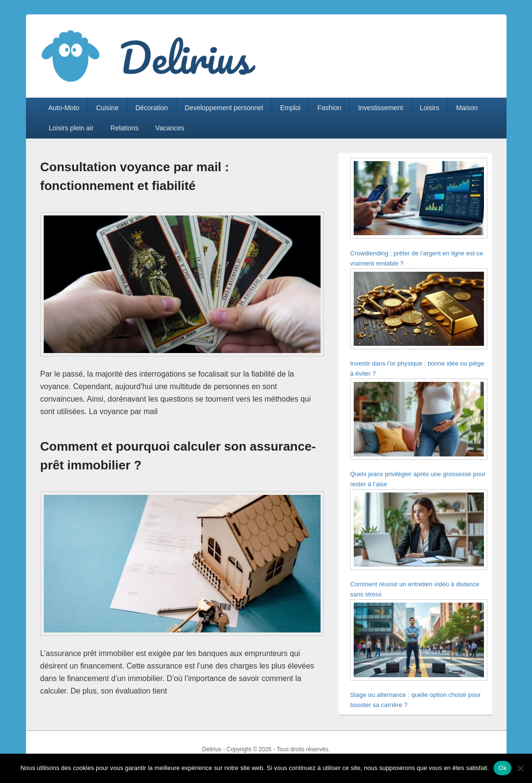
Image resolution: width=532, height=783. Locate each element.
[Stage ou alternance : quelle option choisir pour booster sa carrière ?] (419, 641)
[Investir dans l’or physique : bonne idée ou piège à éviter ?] (419, 310)
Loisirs (429, 108)
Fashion (329, 108)
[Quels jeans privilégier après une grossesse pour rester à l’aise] (419, 421)
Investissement (380, 108)
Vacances (170, 128)
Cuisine (107, 108)
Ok (502, 768)
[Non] (520, 768)
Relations (124, 128)
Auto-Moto (64, 108)
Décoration (152, 108)
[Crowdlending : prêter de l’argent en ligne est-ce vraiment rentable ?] (419, 200)
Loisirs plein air (71, 128)
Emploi (291, 108)
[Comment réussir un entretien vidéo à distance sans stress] (419, 531)
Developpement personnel (224, 108)
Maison (467, 108)
